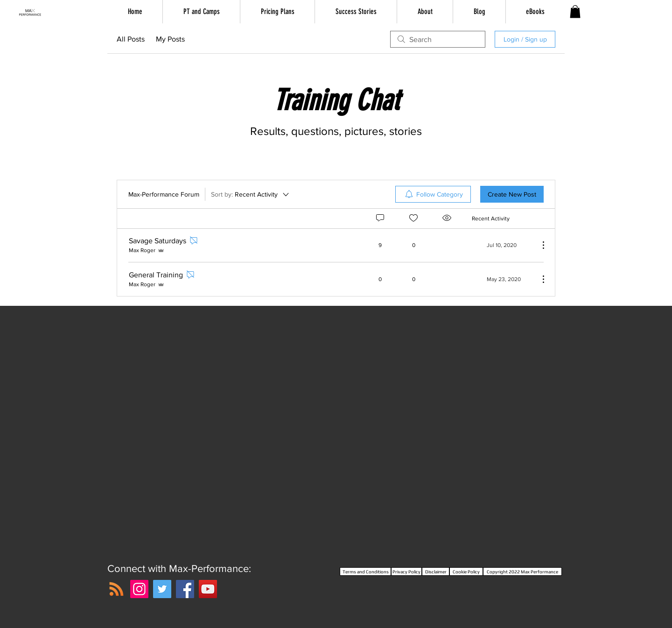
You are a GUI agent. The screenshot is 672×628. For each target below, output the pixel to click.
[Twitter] (162, 589)
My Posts (170, 39)
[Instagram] (139, 589)
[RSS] (116, 589)
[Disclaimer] (436, 572)
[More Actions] (539, 245)
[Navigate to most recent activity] (502, 245)
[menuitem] (433, 194)
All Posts (131, 39)
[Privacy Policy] (406, 572)
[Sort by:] (251, 194)
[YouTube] (208, 589)
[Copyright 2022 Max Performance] (522, 572)
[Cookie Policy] (466, 572)
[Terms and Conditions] (365, 572)
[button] (575, 11)
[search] (438, 39)
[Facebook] (185, 589)
